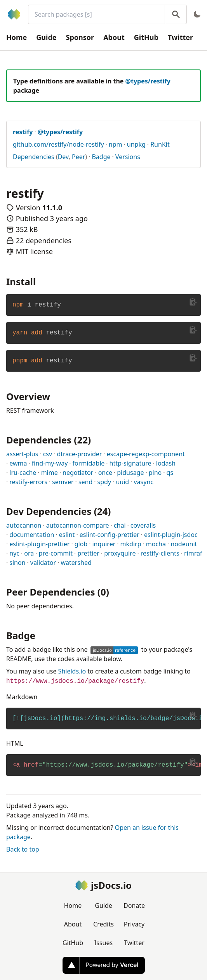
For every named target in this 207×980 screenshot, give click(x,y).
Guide (46, 37)
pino (155, 473)
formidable (89, 463)
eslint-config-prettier (110, 535)
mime (50, 473)
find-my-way (50, 463)
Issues (103, 943)
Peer (78, 157)
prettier (88, 553)
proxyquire (120, 553)
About (114, 37)
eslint (67, 535)
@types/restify (148, 81)
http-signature (130, 463)
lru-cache (23, 473)
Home (17, 37)
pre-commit (56, 553)
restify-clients (160, 553)
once (105, 473)
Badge (101, 157)
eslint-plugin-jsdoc (171, 535)
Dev (63, 157)
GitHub (146, 37)
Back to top (23, 849)
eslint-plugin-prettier (39, 544)
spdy (104, 482)
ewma (18, 463)
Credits (103, 924)
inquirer (104, 544)
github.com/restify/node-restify (58, 144)
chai (120, 525)
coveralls (143, 525)
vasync (144, 482)
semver (63, 482)
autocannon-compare (78, 525)
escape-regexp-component (146, 454)
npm (116, 144)
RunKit (160, 144)
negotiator (78, 473)
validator (43, 563)
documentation (32, 535)
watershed (76, 563)
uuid (122, 482)
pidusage (130, 473)
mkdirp (131, 544)
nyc (14, 553)
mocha (156, 544)
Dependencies (34, 157)
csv (48, 454)
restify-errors (28, 482)
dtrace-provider (79, 454)
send (85, 482)
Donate (134, 906)
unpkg (136, 144)
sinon (17, 563)
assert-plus (22, 454)
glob (81, 544)
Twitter (180, 37)
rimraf (193, 553)
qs (170, 473)
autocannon (24, 525)
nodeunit (184, 544)
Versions (128, 157)
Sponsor (80, 37)
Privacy (134, 924)
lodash (166, 463)
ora (29, 553)
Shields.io (72, 671)
